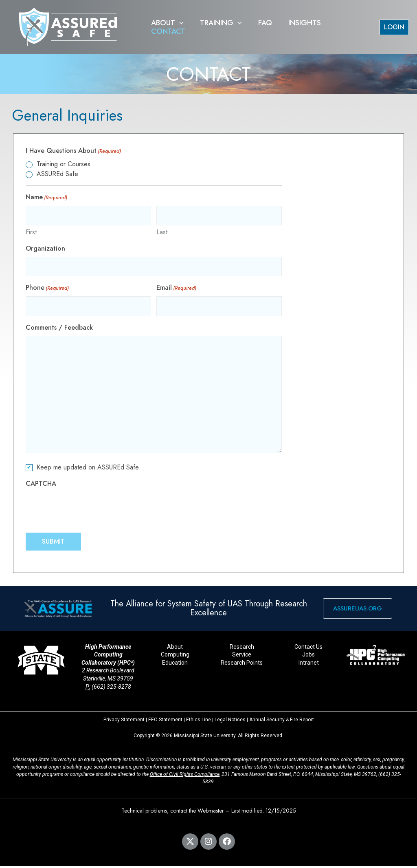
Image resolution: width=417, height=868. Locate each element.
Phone (47, 290)
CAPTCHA (41, 486)
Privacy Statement (124, 722)
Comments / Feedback (59, 329)
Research (242, 649)
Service (242, 657)
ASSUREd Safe (57, 174)
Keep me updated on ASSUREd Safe (88, 469)
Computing (175, 657)
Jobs (308, 657)
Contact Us (308, 649)
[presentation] (88, 510)
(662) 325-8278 (111, 689)
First (31, 233)
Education (175, 665)
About (175, 649)
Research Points (242, 665)
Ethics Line (199, 722)
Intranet (309, 665)
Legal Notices (230, 722)
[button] (179, 27)
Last (162, 233)
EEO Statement (165, 722)
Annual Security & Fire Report (282, 722)
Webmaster (211, 813)
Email (176, 290)
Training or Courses (64, 164)
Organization (45, 249)
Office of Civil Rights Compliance (185, 776)
